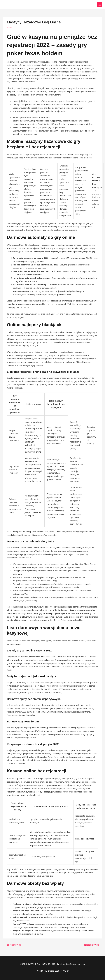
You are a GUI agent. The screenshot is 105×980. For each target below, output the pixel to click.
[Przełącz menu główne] (100, 5)
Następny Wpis (94, 945)
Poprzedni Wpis (11, 945)
